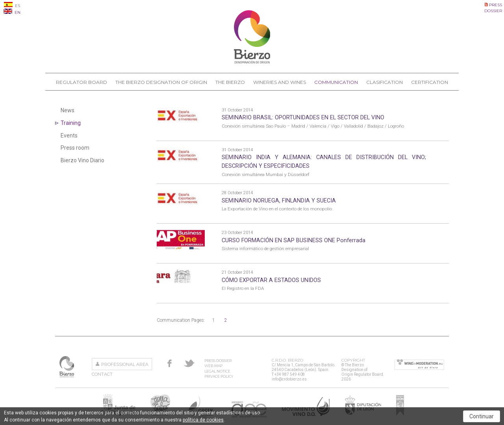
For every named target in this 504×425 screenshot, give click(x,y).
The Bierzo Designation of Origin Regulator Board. (68, 367)
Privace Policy (219, 376)
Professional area (125, 364)
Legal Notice (217, 371)
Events (69, 135)
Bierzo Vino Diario (82, 160)
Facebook (170, 363)
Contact (102, 374)
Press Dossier (218, 361)
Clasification (384, 82)
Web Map (213, 366)
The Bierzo (230, 82)
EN (12, 12)
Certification (430, 82)
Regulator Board (82, 82)
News (68, 110)
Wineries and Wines (280, 82)
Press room (75, 148)
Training (71, 123)
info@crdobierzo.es (289, 379)
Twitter (189, 363)
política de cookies (203, 420)
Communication (336, 82)
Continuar (482, 416)
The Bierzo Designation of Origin (161, 82)
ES (12, 6)
